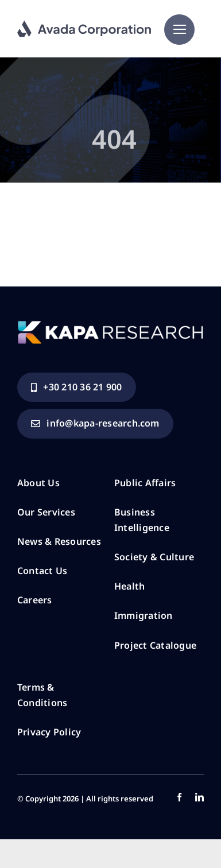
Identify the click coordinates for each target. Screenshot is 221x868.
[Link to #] (179, 30)
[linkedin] (199, 797)
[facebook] (179, 797)
